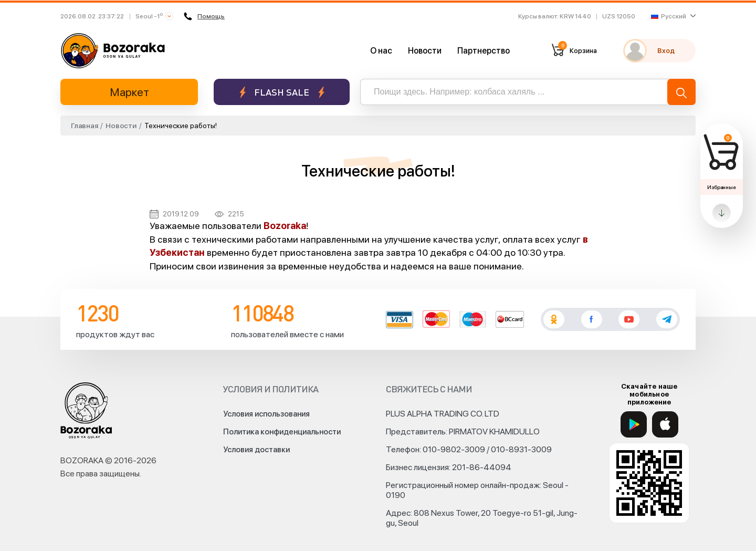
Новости (425, 51)
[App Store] (665, 424)
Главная (84, 126)
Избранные (721, 187)
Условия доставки (256, 450)
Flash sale (282, 92)
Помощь (204, 16)
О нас (381, 51)
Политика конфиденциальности (282, 432)
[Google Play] (634, 424)
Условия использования (266, 414)
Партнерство (484, 51)
